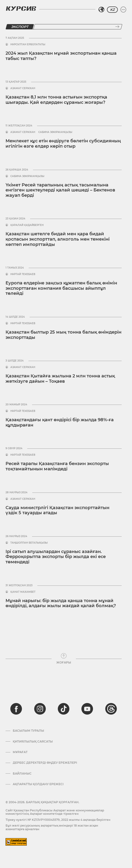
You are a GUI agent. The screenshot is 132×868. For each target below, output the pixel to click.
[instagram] (40, 709)
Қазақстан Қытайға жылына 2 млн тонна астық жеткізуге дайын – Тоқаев (60, 379)
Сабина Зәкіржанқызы (55, 132)
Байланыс (22, 774)
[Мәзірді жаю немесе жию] (123, 10)
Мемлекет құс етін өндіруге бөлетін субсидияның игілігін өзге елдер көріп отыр (63, 144)
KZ (112, 10)
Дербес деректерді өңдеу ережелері (45, 763)
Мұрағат (20, 752)
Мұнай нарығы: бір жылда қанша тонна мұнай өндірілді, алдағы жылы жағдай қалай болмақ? (61, 603)
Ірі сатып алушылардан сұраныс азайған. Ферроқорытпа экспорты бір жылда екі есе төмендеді (56, 557)
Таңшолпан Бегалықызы (29, 543)
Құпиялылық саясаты (33, 742)
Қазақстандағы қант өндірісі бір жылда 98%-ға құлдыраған (60, 422)
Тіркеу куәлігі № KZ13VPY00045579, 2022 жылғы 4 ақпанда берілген (58, 820)
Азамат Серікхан (23, 88)
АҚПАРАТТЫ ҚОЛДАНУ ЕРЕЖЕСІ (38, 784)
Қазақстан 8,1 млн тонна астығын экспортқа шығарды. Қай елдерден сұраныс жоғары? (56, 100)
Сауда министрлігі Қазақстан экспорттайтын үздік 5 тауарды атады (57, 510)
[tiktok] (64, 709)
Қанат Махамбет (23, 592)
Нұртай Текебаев (23, 274)
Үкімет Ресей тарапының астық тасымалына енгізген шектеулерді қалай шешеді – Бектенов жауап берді (60, 190)
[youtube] (87, 709)
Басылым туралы (28, 731)
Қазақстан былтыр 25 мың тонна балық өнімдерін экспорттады (63, 335)
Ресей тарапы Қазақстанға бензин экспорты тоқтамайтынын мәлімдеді (57, 466)
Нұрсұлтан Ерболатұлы (28, 45)
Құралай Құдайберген (27, 225)
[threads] (111, 709)
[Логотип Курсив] (21, 8)
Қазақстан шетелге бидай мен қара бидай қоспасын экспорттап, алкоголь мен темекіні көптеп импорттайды (58, 239)
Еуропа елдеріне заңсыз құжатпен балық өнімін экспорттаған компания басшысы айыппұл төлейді (61, 288)
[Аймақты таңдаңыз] (101, 10)
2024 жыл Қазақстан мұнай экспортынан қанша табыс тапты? (61, 56)
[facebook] (16, 709)
